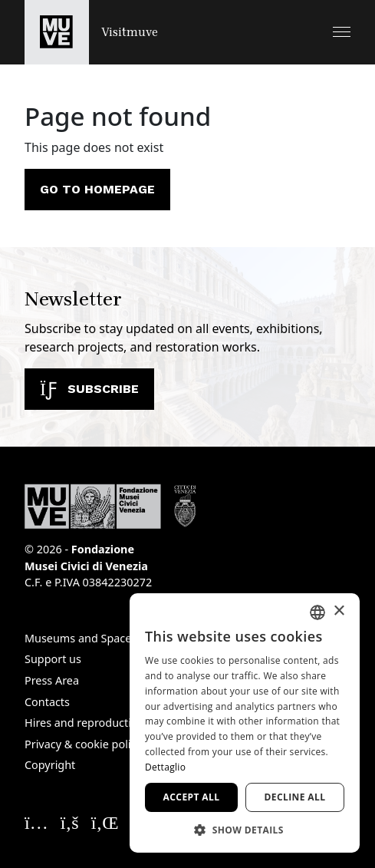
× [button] (339, 611)
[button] (342, 32)
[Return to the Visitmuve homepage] (91, 32)
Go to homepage (97, 189)
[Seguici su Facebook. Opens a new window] (70, 822)
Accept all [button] (192, 797)
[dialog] (245, 723)
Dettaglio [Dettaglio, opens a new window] (165, 767)
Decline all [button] (295, 797)
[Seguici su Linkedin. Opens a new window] (105, 822)
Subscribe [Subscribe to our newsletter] (89, 389)
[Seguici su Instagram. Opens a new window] (36, 822)
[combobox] (317, 612)
